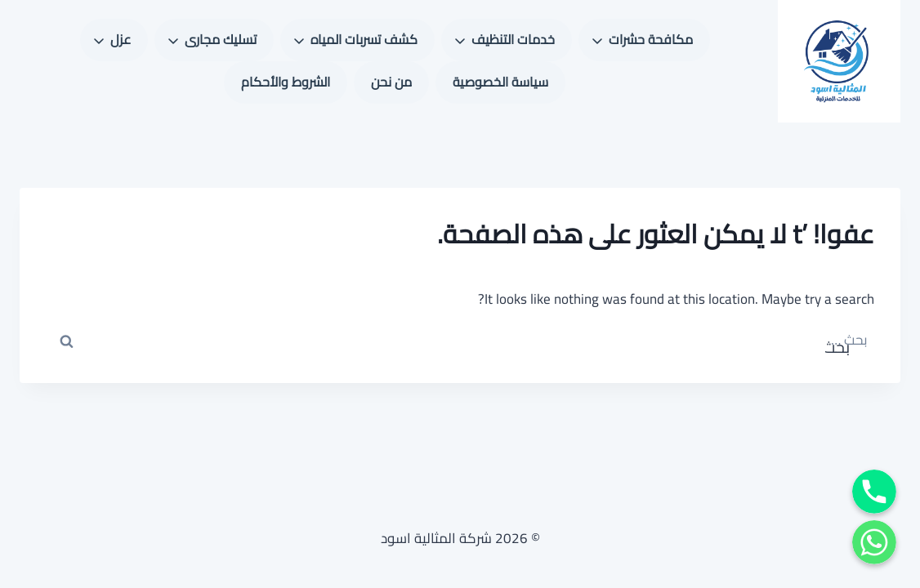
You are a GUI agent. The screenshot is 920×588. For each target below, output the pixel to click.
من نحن (391, 82)
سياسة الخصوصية (500, 82)
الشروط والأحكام (286, 82)
